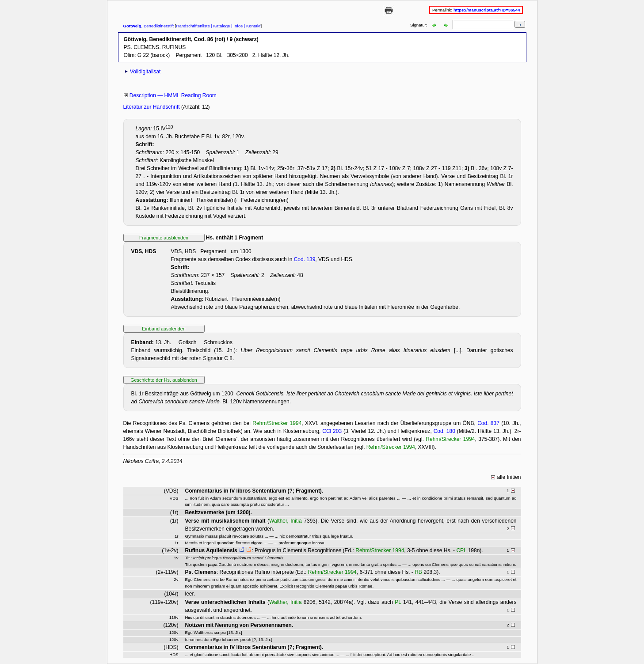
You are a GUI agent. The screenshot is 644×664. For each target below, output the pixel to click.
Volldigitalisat (145, 72)
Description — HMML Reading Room (173, 95)
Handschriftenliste (193, 26)
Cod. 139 (305, 259)
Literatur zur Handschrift (152, 107)
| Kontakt (252, 26)
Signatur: (419, 25)
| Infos (236, 26)
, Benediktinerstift (149, 26)
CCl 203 (332, 431)
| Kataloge (220, 26)
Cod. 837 (488, 423)
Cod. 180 (444, 431)
